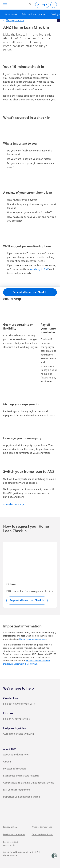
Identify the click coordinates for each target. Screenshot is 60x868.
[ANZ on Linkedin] (15, 808)
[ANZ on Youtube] (34, 808)
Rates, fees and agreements (33, 639)
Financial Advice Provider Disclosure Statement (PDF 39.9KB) (27, 662)
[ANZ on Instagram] (25, 808)
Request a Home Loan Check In (30, 292)
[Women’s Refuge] (54, 856)
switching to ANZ (39, 269)
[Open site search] (30, 5)
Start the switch (14, 505)
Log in (42, 5)
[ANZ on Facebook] (5, 808)
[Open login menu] (54, 5)
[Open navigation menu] (5, 5)
